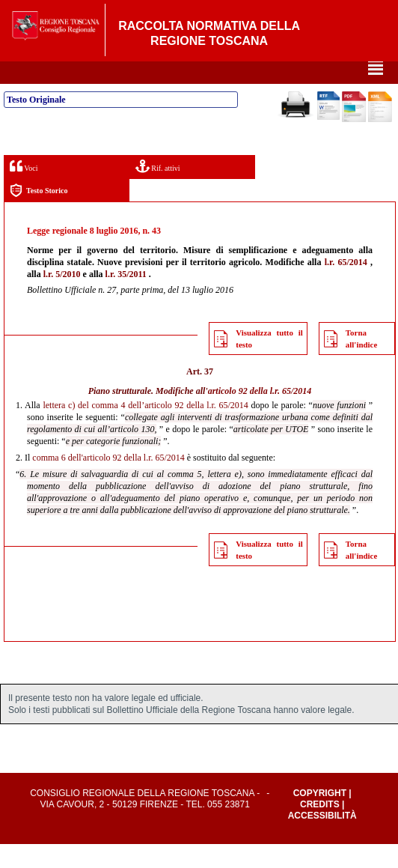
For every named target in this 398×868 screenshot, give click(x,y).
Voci (24, 190)
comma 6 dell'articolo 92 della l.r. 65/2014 (108, 482)
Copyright (320, 817)
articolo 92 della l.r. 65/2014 (260, 415)
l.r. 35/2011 (126, 298)
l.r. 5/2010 (62, 298)
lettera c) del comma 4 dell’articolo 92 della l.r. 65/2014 (145, 429)
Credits (320, 828)
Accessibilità (322, 840)
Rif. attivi (158, 190)
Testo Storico (39, 215)
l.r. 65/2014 (346, 286)
